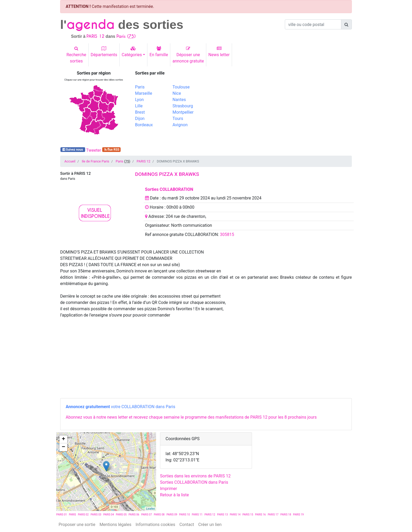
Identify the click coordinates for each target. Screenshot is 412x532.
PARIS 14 (235, 515)
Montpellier (183, 112)
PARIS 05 (121, 515)
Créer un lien (210, 525)
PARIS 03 (96, 515)
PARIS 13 (222, 515)
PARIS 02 (83, 515)
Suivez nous (73, 150)
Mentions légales (115, 525)
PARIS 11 (197, 515)
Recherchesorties (76, 55)
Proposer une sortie (77, 525)
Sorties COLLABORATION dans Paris (194, 482)
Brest (140, 112)
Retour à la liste (174, 495)
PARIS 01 (62, 515)
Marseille (144, 93)
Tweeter (94, 150)
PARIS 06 (134, 515)
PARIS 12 (143, 161)
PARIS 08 (159, 515)
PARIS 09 (172, 515)
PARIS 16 (261, 515)
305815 (227, 235)
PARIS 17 (273, 515)
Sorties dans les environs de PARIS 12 (195, 476)
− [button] (63, 447)
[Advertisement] (281, 107)
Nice (177, 93)
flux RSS (112, 150)
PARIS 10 (185, 515)
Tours (178, 118)
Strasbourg (183, 106)
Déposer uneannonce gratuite (188, 55)
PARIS (72, 515)
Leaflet (150, 509)
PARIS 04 (109, 515)
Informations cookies (155, 525)
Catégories (132, 52)
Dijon (140, 118)
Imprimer (169, 489)
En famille (159, 52)
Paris (140, 87)
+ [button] (63, 439)
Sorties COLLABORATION (169, 189)
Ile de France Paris (95, 161)
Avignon (180, 125)
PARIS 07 (146, 515)
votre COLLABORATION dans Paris (120, 407)
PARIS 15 (248, 515)
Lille (139, 106)
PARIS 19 (298, 515)
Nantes (179, 100)
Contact (187, 525)
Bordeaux (144, 125)
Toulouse (181, 87)
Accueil (70, 161)
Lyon (139, 100)
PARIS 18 (286, 515)
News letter (219, 52)
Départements (104, 52)
